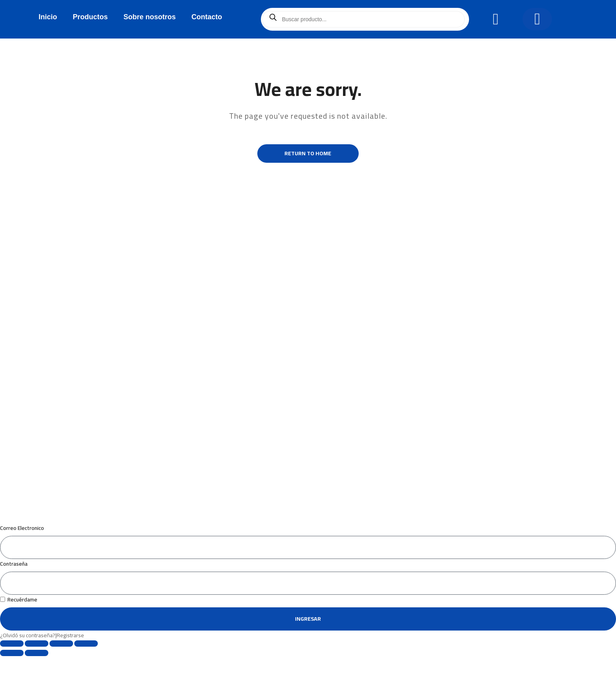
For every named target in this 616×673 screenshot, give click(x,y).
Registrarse (70, 649)
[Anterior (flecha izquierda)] (12, 666)
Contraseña (14, 577)
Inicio (48, 17)
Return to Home (308, 154)
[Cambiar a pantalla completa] (37, 657)
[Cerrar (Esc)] (86, 657)
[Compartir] (61, 657)
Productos (90, 17)
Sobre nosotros (149, 17)
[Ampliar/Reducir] (12, 657)
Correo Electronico (22, 541)
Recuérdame (19, 613)
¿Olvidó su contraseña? (28, 649)
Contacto (207, 17)
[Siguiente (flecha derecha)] (37, 666)
